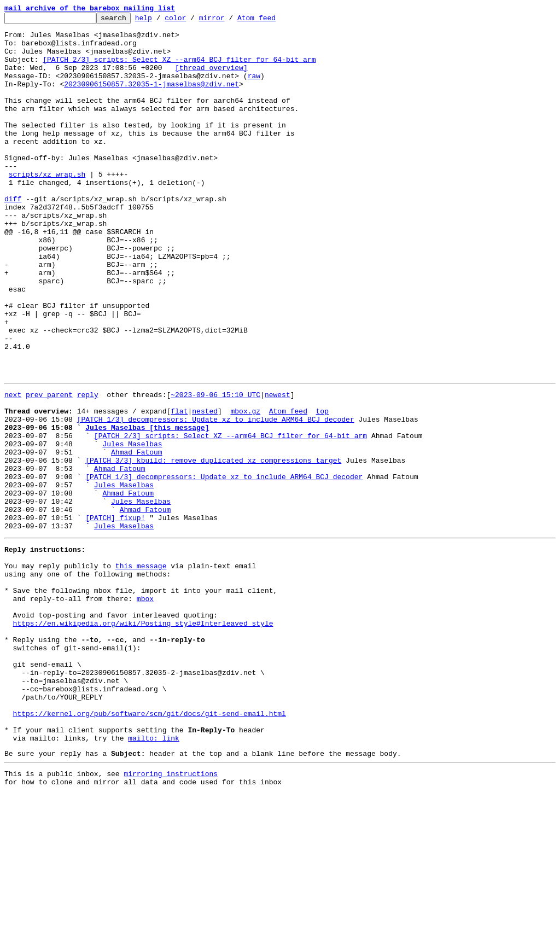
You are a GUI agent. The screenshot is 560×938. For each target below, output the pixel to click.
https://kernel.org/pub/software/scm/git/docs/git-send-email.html (150, 848)
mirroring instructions (171, 916)
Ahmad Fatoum (137, 537)
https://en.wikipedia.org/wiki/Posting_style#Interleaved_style (143, 739)
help (161, 21)
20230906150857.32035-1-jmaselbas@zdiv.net (151, 98)
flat (179, 488)
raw (254, 89)
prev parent (49, 468)
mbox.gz (245, 488)
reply (88, 468)
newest (278, 468)
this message (141, 671)
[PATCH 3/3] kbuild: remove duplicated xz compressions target (213, 547)
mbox (145, 710)
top (322, 488)
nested (205, 488)
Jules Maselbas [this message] (147, 508)
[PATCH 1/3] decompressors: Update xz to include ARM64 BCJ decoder (216, 498)
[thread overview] (211, 79)
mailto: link (154, 877)
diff (13, 236)
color (192, 21)
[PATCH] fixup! (115, 616)
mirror (229, 21)
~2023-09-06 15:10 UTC (215, 468)
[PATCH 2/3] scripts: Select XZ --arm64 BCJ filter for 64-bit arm (179, 69)
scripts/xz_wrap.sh (47, 207)
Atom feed (273, 21)
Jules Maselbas (132, 527)
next (13, 468)
